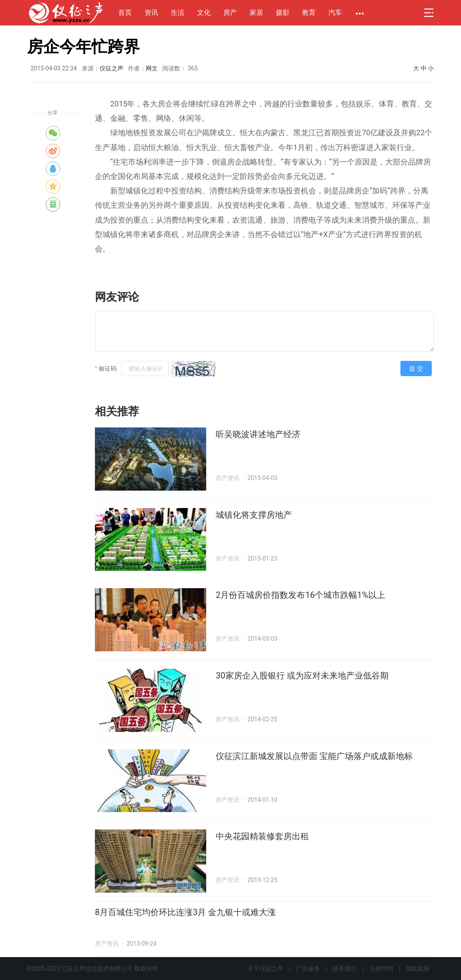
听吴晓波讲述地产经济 (258, 434)
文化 (204, 13)
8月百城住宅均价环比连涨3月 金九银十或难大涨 (185, 912)
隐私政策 (418, 969)
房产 (230, 13)
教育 (309, 13)
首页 (125, 13)
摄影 (283, 13)
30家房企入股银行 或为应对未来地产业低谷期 (302, 676)
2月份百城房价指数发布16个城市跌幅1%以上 (300, 595)
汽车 (335, 13)
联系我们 (344, 969)
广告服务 (308, 969)
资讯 (151, 13)
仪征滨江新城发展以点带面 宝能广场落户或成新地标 (314, 756)
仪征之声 (111, 68)
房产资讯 (228, 478)
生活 (178, 13)
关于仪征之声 (265, 969)
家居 (256, 13)
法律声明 (381, 969)
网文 (152, 68)
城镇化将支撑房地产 (254, 515)
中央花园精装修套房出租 (262, 836)
